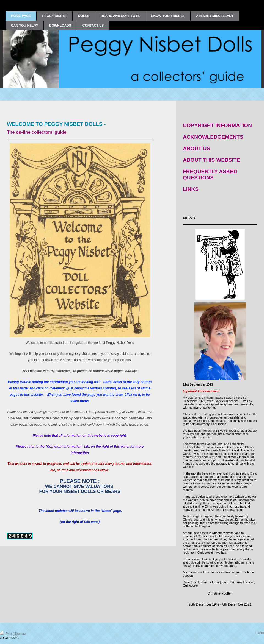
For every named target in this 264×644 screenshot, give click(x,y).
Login (260, 633)
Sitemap (20, 634)
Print (6, 634)
